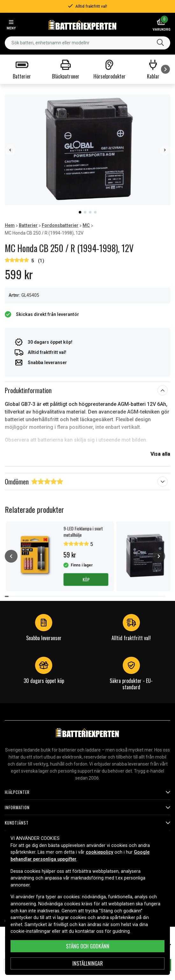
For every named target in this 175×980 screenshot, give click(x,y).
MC (86, 225)
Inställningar (88, 963)
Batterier (28, 225)
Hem (10, 225)
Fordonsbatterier (60, 225)
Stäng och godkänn (88, 946)
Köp (86, 579)
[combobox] (87, 43)
